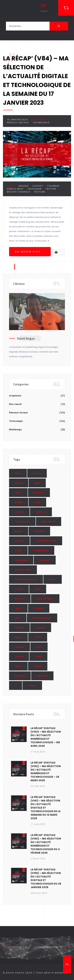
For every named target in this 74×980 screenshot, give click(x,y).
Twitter (51, 189)
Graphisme (15, 396)
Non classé (15, 404)
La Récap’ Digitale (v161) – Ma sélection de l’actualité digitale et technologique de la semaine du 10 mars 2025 (46, 808)
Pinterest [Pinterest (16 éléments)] (39, 608)
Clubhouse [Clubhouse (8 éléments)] (41, 512)
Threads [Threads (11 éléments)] (19, 657)
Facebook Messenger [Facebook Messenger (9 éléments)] (46, 541)
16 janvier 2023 (17, 120)
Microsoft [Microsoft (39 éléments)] (20, 599)
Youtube (40, 192)
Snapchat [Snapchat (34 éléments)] (41, 628)
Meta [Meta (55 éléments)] (38, 589)
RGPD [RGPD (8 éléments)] (18, 618)
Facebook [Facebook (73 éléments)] (19, 541)
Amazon (24, 186)
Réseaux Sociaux (18, 123)
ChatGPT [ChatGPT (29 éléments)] (19, 512)
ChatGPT (38, 186)
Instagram (35, 189)
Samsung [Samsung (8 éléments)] (19, 628)
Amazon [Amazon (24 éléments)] (37, 473)
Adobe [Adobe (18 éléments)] (18, 473)
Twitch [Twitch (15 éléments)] (18, 666)
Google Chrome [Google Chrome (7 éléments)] (41, 550)
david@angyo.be (47, 947)
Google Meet (15, 189)
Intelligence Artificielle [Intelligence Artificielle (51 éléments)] (26, 579)
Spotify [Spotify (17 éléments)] (38, 637)
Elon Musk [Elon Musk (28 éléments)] (39, 531)
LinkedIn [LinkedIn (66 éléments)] (19, 589)
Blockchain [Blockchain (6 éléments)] (39, 493)
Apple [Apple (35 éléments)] (37, 483)
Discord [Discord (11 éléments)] (19, 531)
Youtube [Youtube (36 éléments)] (32, 685)
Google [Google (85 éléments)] (18, 550)
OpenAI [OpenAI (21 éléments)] (18, 608)
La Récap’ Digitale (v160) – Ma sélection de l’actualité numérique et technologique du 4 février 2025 (46, 844)
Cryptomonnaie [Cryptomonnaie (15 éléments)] (22, 521)
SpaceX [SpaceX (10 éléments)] (18, 637)
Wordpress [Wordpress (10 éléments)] (42, 676)
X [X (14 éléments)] (16, 685)
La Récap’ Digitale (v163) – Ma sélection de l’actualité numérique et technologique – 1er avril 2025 (46, 737)
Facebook (53, 186)
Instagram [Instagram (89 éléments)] (45, 560)
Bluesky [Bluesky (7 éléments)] (19, 502)
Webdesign (15, 429)
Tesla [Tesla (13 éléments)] (39, 647)
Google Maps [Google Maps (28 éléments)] (21, 560)
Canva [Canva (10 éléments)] (37, 502)
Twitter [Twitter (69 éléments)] (38, 666)
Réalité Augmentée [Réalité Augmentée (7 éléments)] (42, 618)
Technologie (41, 123)
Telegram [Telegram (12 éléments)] (20, 647)
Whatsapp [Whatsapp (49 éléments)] (20, 676)
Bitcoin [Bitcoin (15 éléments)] (18, 493)
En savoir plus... (30, 252)
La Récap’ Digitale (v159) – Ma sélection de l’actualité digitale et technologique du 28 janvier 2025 (46, 878)
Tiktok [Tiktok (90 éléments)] (38, 657)
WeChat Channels (19, 192)
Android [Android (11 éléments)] (19, 483)
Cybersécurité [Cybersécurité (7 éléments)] (49, 521)
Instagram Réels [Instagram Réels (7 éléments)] (23, 570)
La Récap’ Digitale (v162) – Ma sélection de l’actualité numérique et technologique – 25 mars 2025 (46, 771)
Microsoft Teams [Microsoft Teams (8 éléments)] (45, 599)
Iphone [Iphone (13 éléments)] (53, 579)
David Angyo (26, 338)
